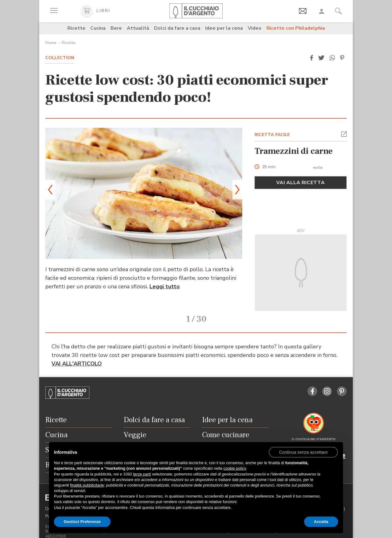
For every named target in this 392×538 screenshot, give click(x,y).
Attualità (138, 28)
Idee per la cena (224, 28)
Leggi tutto (165, 286)
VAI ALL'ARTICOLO (77, 355)
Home (51, 43)
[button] (311, 58)
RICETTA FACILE (272, 135)
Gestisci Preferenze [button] (82, 522)
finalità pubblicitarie (87, 485)
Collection (60, 58)
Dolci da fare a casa (177, 28)
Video (255, 28)
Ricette (76, 28)
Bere (116, 28)
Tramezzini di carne (294, 151)
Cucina (98, 28)
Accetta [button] (321, 522)
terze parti (142, 474)
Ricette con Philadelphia (296, 28)
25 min (269, 167)
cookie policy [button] (234, 468)
